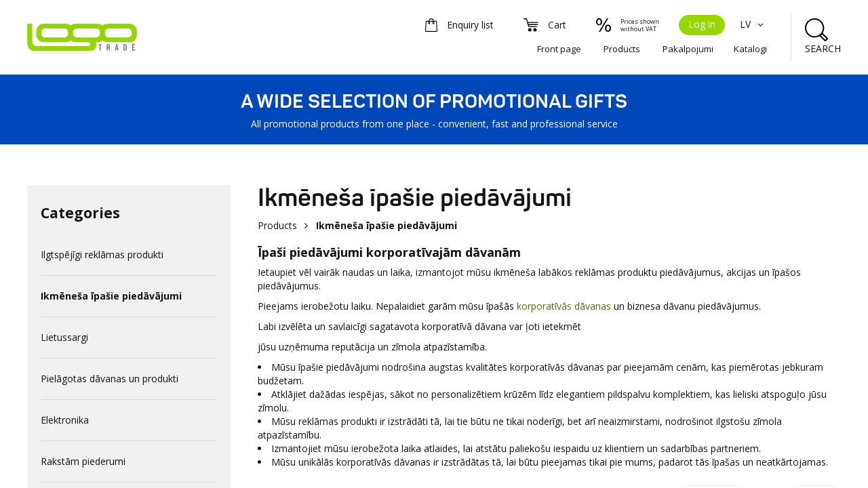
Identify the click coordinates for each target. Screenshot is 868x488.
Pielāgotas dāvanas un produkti (110, 379)
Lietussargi (64, 337)
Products (622, 49)
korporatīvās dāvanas (564, 306)
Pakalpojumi (688, 49)
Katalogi (750, 49)
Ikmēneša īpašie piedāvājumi (111, 296)
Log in (702, 24)
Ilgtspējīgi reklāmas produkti (102, 255)
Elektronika (65, 420)
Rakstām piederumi (83, 461)
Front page (559, 49)
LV (753, 24)
